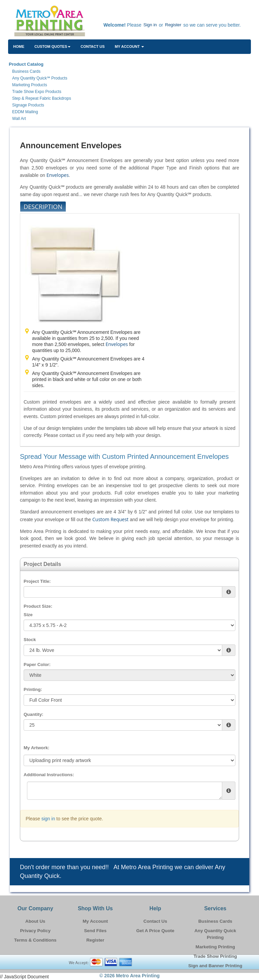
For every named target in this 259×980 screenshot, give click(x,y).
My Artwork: (37, 748)
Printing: (33, 689)
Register (173, 25)
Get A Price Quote (155, 931)
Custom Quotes (52, 46)
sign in (48, 819)
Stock (30, 640)
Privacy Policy (35, 931)
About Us (35, 921)
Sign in (150, 25)
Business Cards (215, 921)
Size (28, 615)
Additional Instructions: (49, 775)
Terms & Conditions (35, 940)
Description (43, 207)
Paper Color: (37, 665)
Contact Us (93, 46)
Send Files (95, 931)
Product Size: (38, 606)
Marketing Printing (215, 947)
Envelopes (58, 175)
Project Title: (37, 581)
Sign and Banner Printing (215, 966)
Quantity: (34, 714)
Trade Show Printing (215, 956)
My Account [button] (129, 46)
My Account (95, 921)
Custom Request (110, 519)
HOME (19, 46)
